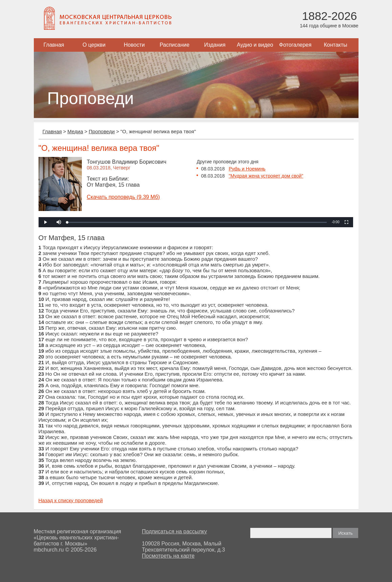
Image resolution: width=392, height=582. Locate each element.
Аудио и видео (255, 45)
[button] (59, 222)
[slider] (197, 222)
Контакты (335, 45)
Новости (134, 45)
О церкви (94, 45)
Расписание (175, 45)
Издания (215, 45)
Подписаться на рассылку (175, 531)
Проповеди (102, 131)
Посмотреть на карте (168, 556)
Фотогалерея (295, 45)
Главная (54, 45)
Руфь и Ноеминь (247, 169)
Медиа (75, 131)
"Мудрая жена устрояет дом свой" (266, 176)
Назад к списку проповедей (71, 500)
